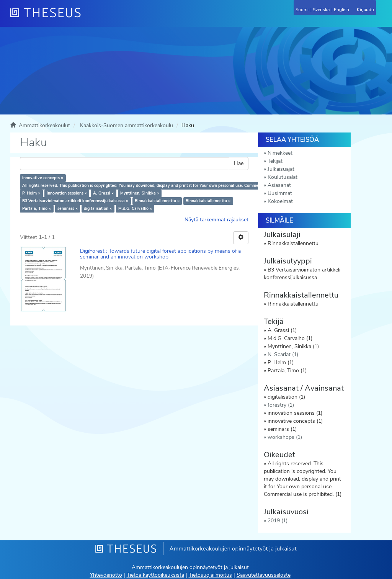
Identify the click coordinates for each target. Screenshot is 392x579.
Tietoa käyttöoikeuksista (155, 575)
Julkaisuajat (281, 169)
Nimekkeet (280, 153)
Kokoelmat (280, 201)
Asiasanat (279, 185)
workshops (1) (285, 437)
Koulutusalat (283, 177)
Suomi (302, 10)
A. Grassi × (103, 193)
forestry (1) (281, 405)
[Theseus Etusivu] (87, 17)
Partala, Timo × (37, 209)
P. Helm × (31, 193)
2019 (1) (278, 521)
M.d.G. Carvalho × (135, 209)
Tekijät (275, 161)
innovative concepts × (43, 178)
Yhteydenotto (106, 575)
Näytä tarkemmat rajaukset (216, 220)
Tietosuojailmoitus (210, 575)
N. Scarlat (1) (283, 354)
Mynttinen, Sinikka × (140, 193)
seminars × (68, 209)
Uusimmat (280, 193)
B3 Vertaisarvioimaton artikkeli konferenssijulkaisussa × (75, 201)
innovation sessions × (67, 193)
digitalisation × (98, 209)
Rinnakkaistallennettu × (157, 201)
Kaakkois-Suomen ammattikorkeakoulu (127, 125)
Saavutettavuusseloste (264, 575)
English (341, 10)
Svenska (321, 10)
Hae (239, 163)
